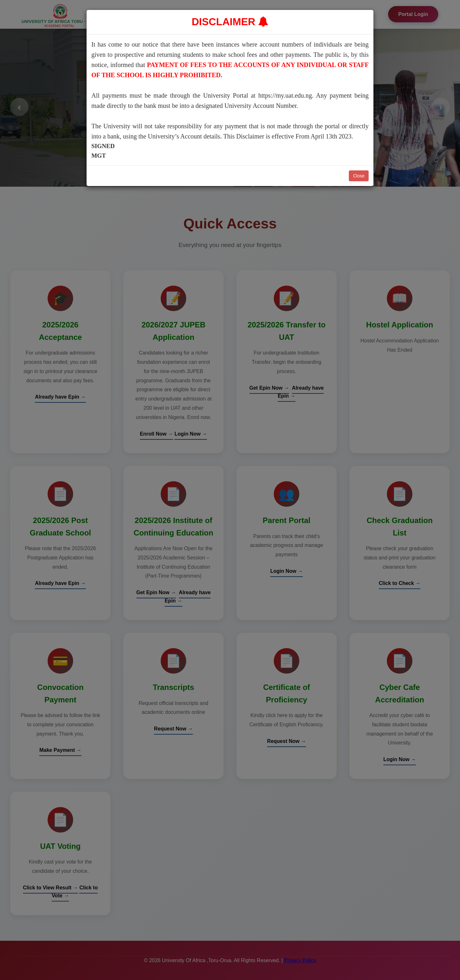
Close (359, 176)
